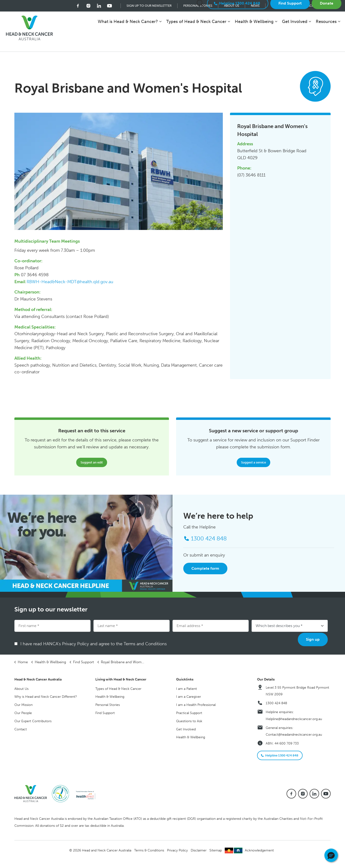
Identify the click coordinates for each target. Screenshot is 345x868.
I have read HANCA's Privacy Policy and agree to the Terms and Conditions (95, 644)
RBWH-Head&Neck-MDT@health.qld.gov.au (70, 282)
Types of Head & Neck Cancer (196, 42)
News (255, 6)
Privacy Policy (177, 850)
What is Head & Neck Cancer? (128, 42)
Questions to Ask (189, 721)
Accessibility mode (323, 6)
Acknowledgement (259, 850)
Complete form (205, 569)
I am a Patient (187, 689)
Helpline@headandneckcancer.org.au (294, 719)
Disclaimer (199, 850)
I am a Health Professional (196, 705)
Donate (327, 23)
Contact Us (281, 6)
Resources (326, 42)
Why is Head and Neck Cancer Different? (46, 697)
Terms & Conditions (149, 850)
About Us (232, 6)
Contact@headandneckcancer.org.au (294, 735)
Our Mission (23, 705)
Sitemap (216, 850)
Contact (21, 729)
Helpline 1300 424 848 (238, 23)
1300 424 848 (276, 703)
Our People (23, 713)
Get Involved (295, 42)
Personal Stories (198, 6)
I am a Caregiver (189, 697)
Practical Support (189, 713)
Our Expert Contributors (33, 721)
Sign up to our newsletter (149, 6)
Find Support (290, 23)
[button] (331, 855)
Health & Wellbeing (254, 42)
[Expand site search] (200, 23)
